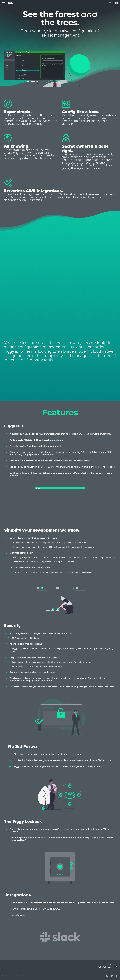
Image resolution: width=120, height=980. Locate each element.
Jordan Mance (22, 976)
